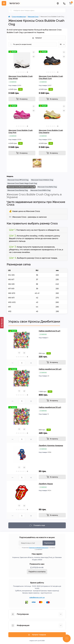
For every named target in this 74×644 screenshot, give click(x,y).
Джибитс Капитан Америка (51, 446)
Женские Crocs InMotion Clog (42, 180)
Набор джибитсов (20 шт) (50, 369)
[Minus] (13, 363)
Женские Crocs (33, 17)
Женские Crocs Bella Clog (47, 187)
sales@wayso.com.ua (37, 597)
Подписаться (49, 543)
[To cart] (22, 99)
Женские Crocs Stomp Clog (18, 190)
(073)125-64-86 (38, 567)
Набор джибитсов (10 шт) (50, 407)
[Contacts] (64, 3)
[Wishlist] (34, 52)
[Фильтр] (2, 323)
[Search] (11, 10)
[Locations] (58, 3)
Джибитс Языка (46, 484)
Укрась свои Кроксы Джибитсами (34, 322)
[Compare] (34, 57)
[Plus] (31, 363)
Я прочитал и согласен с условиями (38, 549)
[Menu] (4, 3)
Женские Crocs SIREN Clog (40, 190)
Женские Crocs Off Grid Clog (18, 180)
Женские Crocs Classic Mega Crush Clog (22, 183)
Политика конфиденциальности (39, 548)
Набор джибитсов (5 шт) (50, 331)
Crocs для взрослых (19, 17)
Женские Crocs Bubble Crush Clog (20, 187)
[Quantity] (22, 363)
